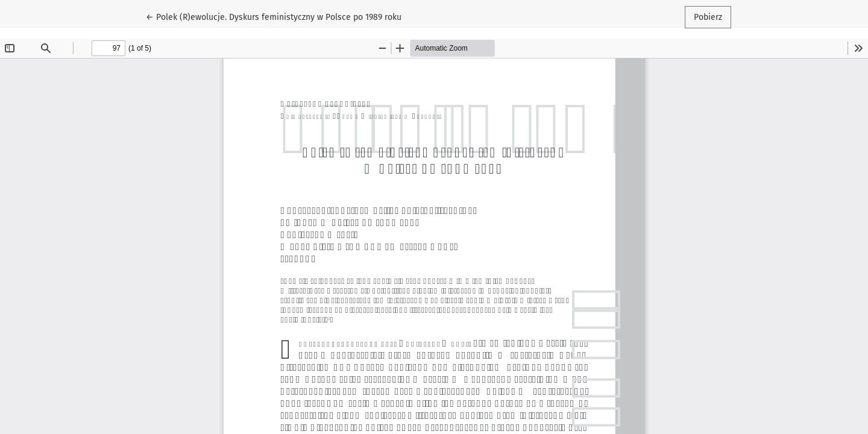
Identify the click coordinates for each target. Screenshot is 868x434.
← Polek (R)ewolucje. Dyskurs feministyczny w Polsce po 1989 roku (274, 16)
